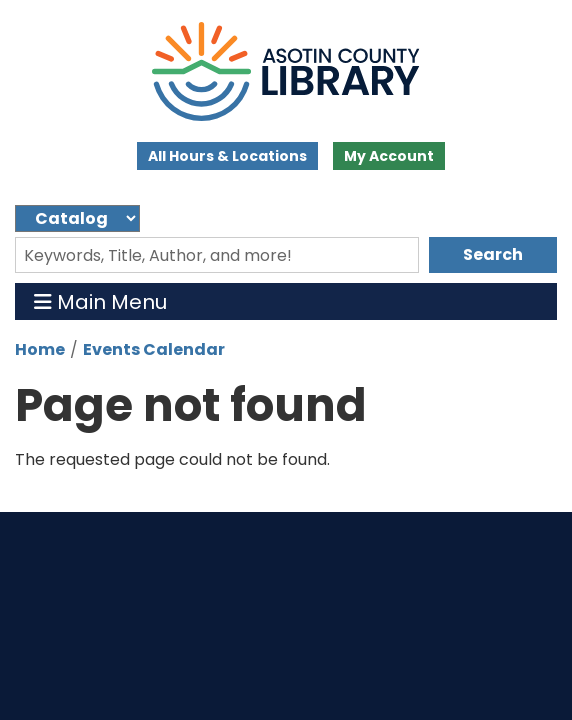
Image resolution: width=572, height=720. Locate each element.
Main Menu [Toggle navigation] (100, 301)
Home (40, 349)
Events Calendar (154, 349)
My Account (389, 156)
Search (493, 254)
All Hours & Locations (227, 156)
